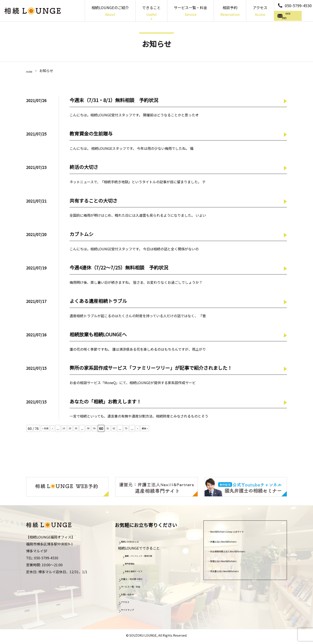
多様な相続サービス (140, 573)
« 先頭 (47, 429)
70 (140, 429)
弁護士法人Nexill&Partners (233, 543)
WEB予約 (294, 16)
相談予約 (230, 11)
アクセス (260, 11)
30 (83, 429)
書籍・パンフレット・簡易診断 (147, 558)
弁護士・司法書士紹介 (140, 580)
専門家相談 (134, 565)
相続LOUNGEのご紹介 (110, 11)
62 (126, 429)
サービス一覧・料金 (191, 11)
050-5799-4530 (298, 5)
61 (119, 429)
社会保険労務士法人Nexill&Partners (240, 553)
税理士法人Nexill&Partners (233, 562)
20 (76, 429)
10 (68, 429)
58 (97, 429)
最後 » (161, 429)
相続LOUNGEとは (136, 543)
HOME (31, 71)
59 (104, 429)
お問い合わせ (133, 596)
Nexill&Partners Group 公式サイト (239, 533)
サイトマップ (133, 611)
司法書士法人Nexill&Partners (235, 572)
